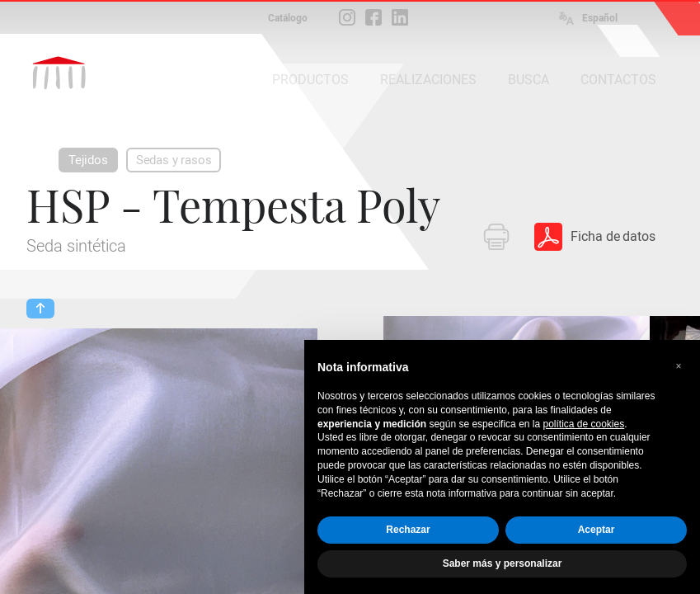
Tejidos (88, 160)
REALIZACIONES (428, 80)
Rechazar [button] (408, 530)
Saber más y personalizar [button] (503, 563)
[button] (679, 366)
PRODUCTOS (310, 80)
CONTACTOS (618, 80)
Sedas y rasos (174, 160)
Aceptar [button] (597, 530)
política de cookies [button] (583, 424)
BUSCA (529, 80)
